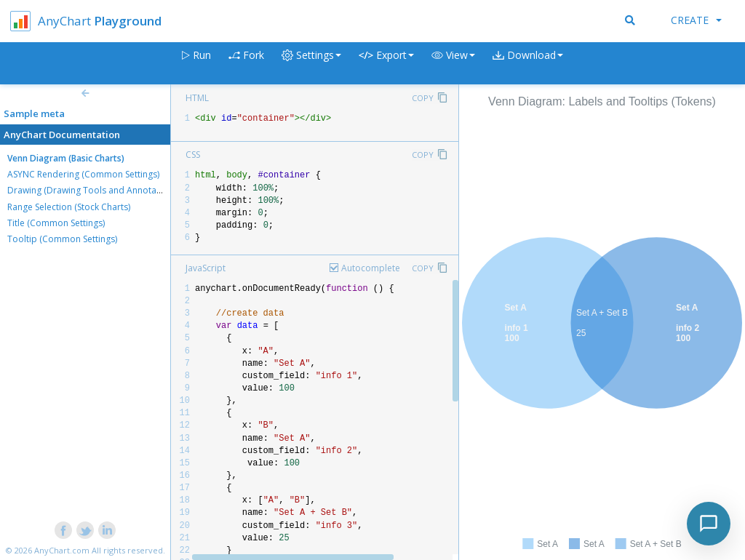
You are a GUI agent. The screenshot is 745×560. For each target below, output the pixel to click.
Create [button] (696, 20)
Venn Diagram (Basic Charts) (66, 158)
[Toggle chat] (709, 524)
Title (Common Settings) (56, 223)
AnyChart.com (62, 550)
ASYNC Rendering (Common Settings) (83, 174)
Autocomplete (371, 268)
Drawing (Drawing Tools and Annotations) (93, 190)
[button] (453, 64)
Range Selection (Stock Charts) (69, 207)
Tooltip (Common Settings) (62, 239)
